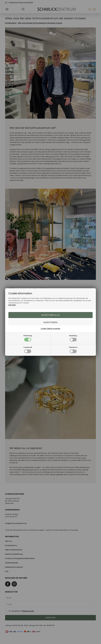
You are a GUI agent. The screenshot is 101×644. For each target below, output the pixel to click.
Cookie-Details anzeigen (50, 329)
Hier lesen (12, 305)
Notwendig (28, 338)
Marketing (73, 338)
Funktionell (28, 350)
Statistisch (73, 350)
